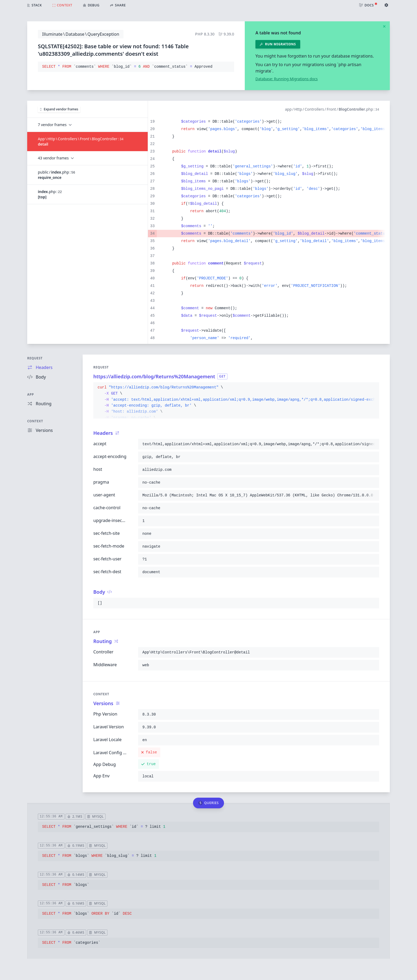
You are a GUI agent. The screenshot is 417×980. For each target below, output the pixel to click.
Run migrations (278, 44)
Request (35, 358)
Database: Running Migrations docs (287, 79)
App (31, 394)
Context (35, 421)
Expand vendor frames (59, 109)
